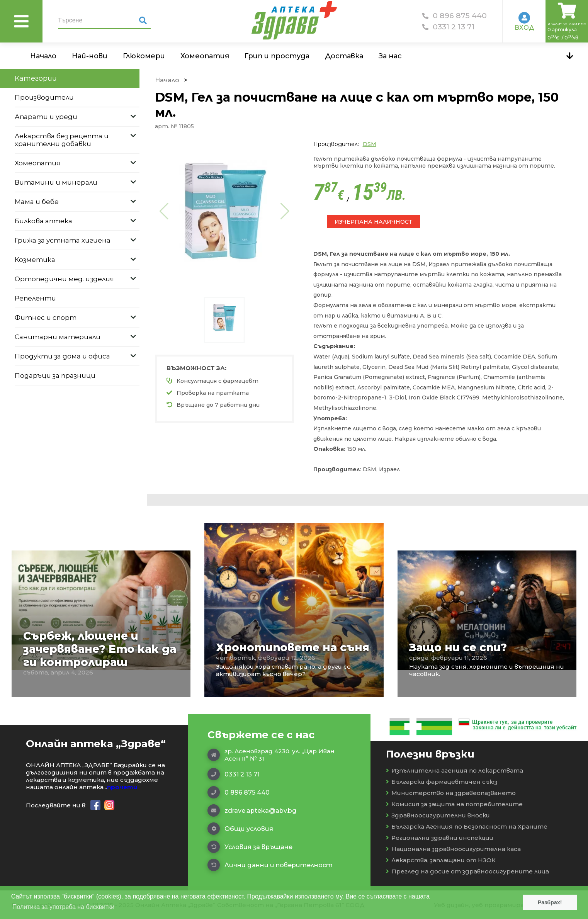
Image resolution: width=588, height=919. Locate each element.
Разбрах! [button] (550, 902)
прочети (122, 787)
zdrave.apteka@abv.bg (252, 810)
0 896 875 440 (455, 16)
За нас (390, 56)
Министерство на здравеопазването (451, 793)
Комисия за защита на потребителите (454, 804)
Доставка (344, 56)
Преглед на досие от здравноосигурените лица (467, 871)
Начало (43, 56)
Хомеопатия (205, 56)
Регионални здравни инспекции (440, 838)
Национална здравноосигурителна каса (453, 849)
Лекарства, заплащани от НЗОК (441, 860)
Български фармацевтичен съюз (442, 782)
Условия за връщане (250, 847)
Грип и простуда (277, 56)
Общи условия (240, 829)
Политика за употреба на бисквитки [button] (63, 907)
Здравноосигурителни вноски (438, 815)
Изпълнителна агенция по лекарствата (455, 770)
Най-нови (90, 56)
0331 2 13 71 (449, 27)
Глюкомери (144, 56)
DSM (370, 144)
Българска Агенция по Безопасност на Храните (467, 826)
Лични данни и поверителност (270, 865)
